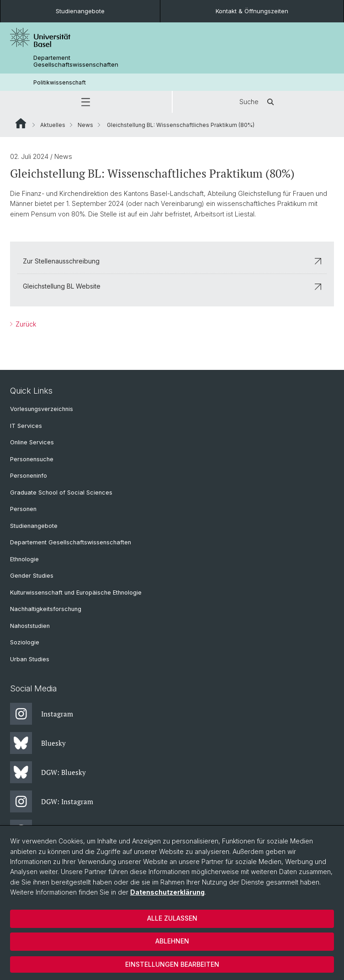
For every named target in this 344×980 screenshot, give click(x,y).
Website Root (21, 123)
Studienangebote (80, 11)
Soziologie (25, 642)
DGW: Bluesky (48, 772)
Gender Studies (32, 576)
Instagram (42, 714)
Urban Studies (30, 659)
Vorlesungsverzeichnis (42, 409)
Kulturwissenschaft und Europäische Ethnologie (76, 593)
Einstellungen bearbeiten (172, 964)
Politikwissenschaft (60, 82)
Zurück (25, 324)
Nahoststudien (30, 626)
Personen (23, 509)
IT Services (26, 426)
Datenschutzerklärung (167, 892)
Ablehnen (172, 941)
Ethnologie (24, 559)
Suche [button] (258, 102)
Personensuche (32, 459)
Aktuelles (53, 125)
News (85, 125)
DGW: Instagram (52, 801)
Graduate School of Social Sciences (61, 493)
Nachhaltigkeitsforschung (46, 609)
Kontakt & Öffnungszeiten (252, 11)
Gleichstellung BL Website (172, 287)
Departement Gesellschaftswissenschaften (76, 61)
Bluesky (38, 743)
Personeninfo (29, 476)
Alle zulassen (172, 918)
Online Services (32, 442)
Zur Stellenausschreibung (172, 261)
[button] (86, 102)
